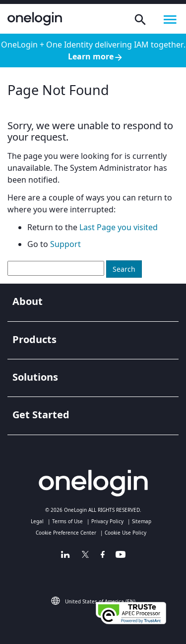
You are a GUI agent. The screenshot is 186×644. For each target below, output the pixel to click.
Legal (37, 521)
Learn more (96, 57)
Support (65, 244)
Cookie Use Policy (125, 533)
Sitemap (142, 521)
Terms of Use (67, 521)
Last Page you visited (119, 227)
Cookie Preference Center (66, 533)
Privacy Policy (107, 521)
